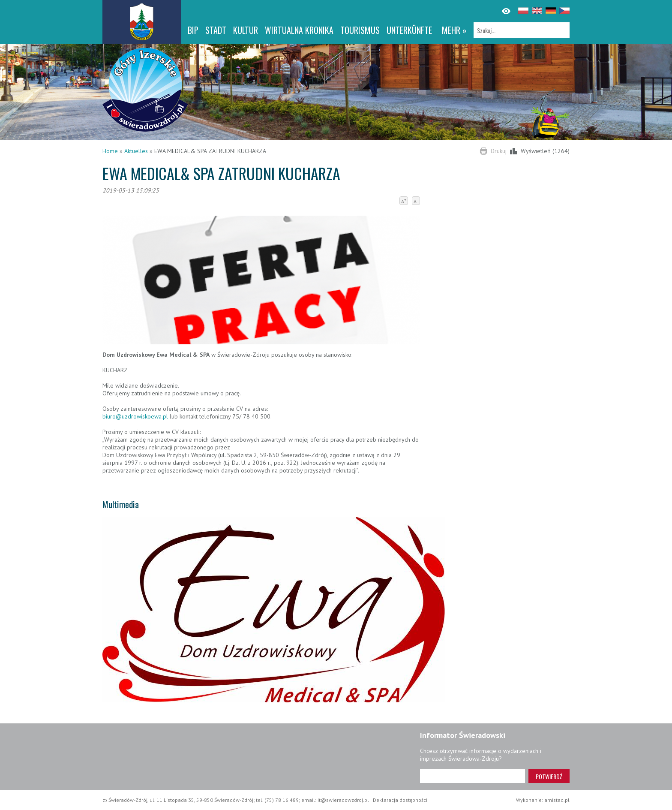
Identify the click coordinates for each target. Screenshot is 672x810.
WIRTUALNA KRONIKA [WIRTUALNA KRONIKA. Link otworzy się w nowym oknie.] (299, 30)
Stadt (216, 30)
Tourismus (360, 30)
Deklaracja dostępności (400, 800)
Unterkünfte (409, 30)
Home (110, 151)
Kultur (246, 30)
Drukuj (499, 151)
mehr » (454, 30)
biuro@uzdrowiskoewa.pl (135, 416)
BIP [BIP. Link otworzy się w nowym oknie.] (193, 30)
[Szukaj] (522, 30)
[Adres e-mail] (472, 776)
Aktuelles (136, 151)
